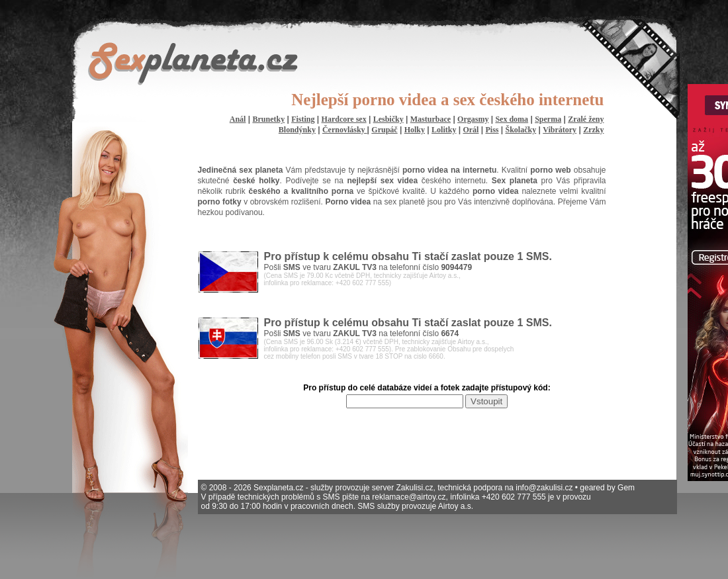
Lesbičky (388, 119)
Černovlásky (345, 130)
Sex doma (512, 119)
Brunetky (268, 119)
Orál (471, 130)
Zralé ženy (586, 119)
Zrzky (593, 130)
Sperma (548, 119)
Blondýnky (297, 130)
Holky (415, 130)
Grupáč (384, 130)
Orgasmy (473, 119)
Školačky (521, 130)
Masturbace (431, 119)
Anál (238, 119)
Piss (492, 130)
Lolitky (444, 130)
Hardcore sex (344, 119)
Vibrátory (560, 130)
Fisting (303, 119)
